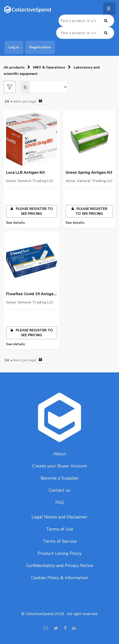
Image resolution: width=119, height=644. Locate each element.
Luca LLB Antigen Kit (25, 172)
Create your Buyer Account (60, 466)
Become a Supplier (59, 478)
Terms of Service (60, 541)
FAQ (60, 502)
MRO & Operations (49, 67)
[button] (41, 102)
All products (14, 67)
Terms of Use (60, 529)
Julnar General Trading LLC (30, 181)
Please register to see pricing (32, 211)
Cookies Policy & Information (59, 578)
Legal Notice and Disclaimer (59, 517)
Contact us (59, 490)
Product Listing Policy (60, 553)
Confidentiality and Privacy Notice (60, 566)
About (60, 454)
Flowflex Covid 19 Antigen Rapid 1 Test (31, 294)
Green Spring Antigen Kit (89, 172)
